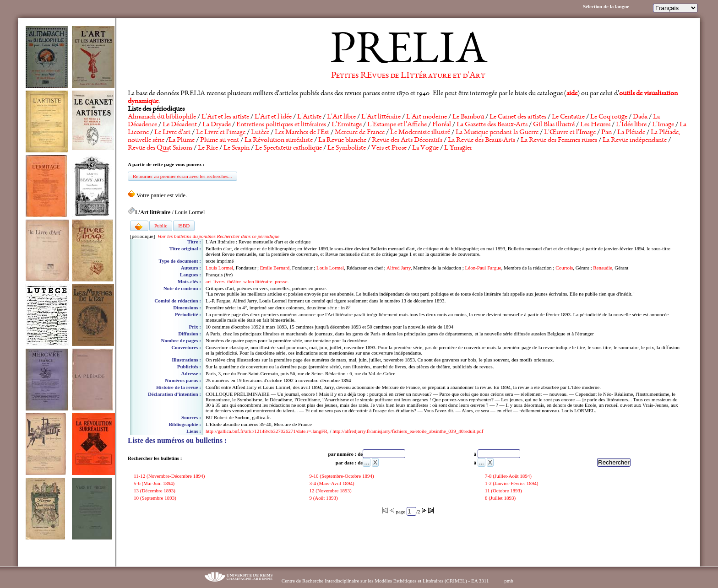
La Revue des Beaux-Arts (481, 140)
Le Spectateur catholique (288, 148)
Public (161, 226)
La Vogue (425, 148)
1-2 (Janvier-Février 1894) (512, 483)
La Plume (182, 140)
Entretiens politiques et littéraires (281, 125)
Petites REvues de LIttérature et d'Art (408, 76)
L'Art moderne (427, 117)
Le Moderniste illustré (420, 133)
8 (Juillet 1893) (501, 498)
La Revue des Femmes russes (559, 140)
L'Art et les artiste (225, 117)
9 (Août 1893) (324, 498)
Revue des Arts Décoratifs (407, 140)
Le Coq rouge (609, 117)
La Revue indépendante (635, 140)
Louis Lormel (219, 268)
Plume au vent (220, 140)
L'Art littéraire (381, 117)
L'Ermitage (347, 125)
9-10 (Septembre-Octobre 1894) (342, 476)
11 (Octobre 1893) (504, 491)
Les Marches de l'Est (302, 133)
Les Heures (595, 125)
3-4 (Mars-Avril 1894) (332, 483)
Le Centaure (568, 117)
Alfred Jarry (399, 268)
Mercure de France (360, 133)
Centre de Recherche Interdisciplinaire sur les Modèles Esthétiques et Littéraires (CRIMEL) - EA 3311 (385, 581)
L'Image (663, 125)
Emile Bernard (275, 268)
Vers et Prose (389, 148)
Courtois (564, 268)
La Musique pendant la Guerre (497, 133)
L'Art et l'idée (273, 117)
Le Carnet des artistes (518, 117)
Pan (606, 133)
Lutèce (260, 133)
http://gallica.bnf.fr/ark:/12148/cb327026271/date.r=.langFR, (267, 431)
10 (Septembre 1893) (156, 498)
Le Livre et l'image (221, 133)
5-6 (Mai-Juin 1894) (155, 483)
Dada (640, 117)
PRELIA (408, 53)
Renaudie (603, 268)
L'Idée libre (631, 125)
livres (219, 281)
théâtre (234, 281)
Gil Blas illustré (554, 125)
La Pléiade (631, 133)
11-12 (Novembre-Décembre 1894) (170, 476)
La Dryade (217, 125)
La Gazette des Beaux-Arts (492, 125)
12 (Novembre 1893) (331, 491)
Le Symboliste (347, 148)
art (208, 281)
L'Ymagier (458, 148)
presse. (282, 281)
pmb (509, 581)
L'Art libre (341, 117)
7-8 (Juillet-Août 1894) (509, 476)
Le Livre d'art (172, 133)
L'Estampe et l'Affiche (397, 125)
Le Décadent (180, 125)
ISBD (184, 226)
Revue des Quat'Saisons (160, 148)
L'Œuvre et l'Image (570, 133)
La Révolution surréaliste (279, 140)
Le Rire (208, 148)
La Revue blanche (342, 140)
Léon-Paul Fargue (483, 268)
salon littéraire (258, 281)
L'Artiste (309, 117)
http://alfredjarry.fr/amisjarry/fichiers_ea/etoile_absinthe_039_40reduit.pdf (408, 431)
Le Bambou (468, 117)
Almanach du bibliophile (162, 117)
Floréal (442, 125)
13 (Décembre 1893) (155, 491)
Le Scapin (237, 148)
